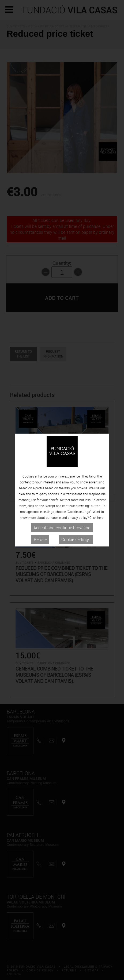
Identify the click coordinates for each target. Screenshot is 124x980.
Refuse (40, 540)
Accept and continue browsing (62, 528)
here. (101, 518)
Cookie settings (76, 540)
